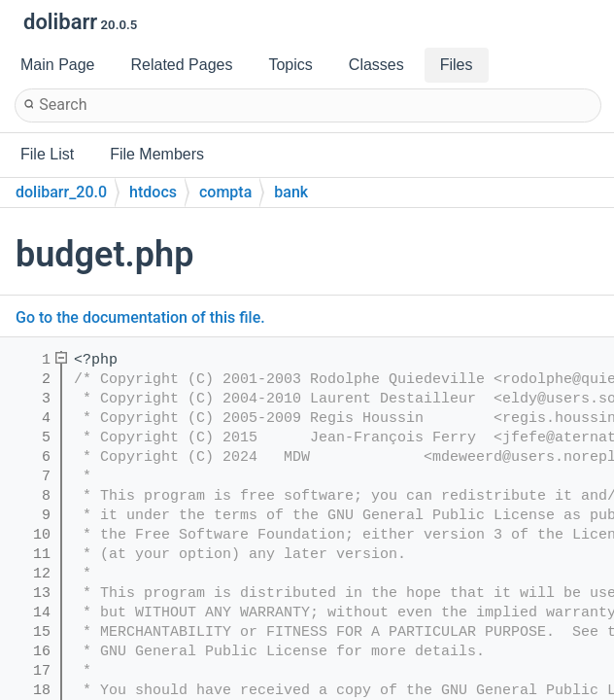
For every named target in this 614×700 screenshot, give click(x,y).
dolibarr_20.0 (61, 192)
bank (291, 192)
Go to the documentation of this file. (140, 317)
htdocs (153, 192)
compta (225, 192)
